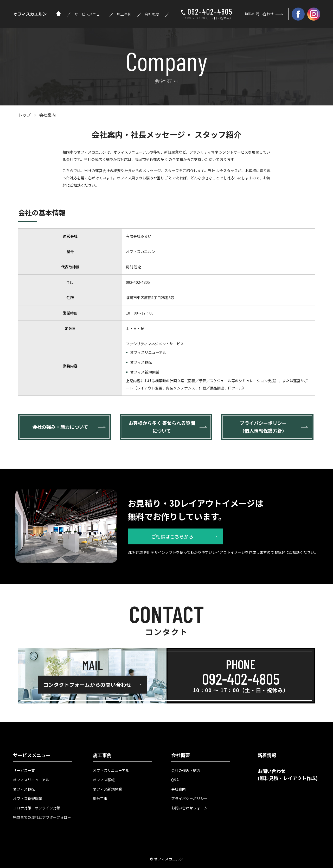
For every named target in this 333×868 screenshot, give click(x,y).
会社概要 (152, 14)
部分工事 (100, 798)
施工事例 (124, 14)
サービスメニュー (89, 14)
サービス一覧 (24, 770)
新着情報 (267, 755)
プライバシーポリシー (189, 798)
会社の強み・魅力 (186, 770)
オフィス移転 (24, 789)
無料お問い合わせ (259, 14)
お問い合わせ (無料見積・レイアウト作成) (288, 774)
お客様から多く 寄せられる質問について (162, 427)
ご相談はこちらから (172, 536)
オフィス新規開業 (28, 798)
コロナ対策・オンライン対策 (37, 808)
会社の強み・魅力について (60, 427)
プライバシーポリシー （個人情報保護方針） (263, 427)
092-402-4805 (210, 11)
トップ (24, 115)
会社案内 (178, 789)
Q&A (175, 780)
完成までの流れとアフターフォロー (42, 817)
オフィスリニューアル (31, 780)
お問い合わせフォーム (189, 808)
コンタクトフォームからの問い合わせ (87, 685)
